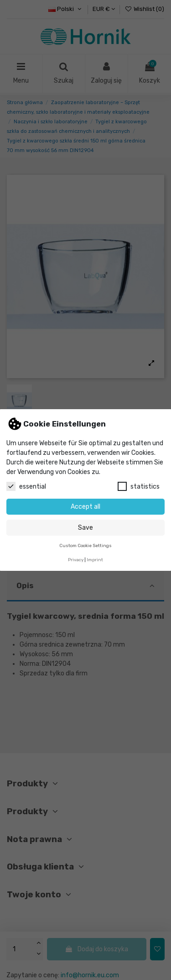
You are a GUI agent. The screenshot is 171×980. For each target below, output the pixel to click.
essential (26, 486)
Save (85, 528)
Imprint (95, 560)
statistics (139, 486)
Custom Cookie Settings (85, 545)
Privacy (76, 560)
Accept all (85, 507)
